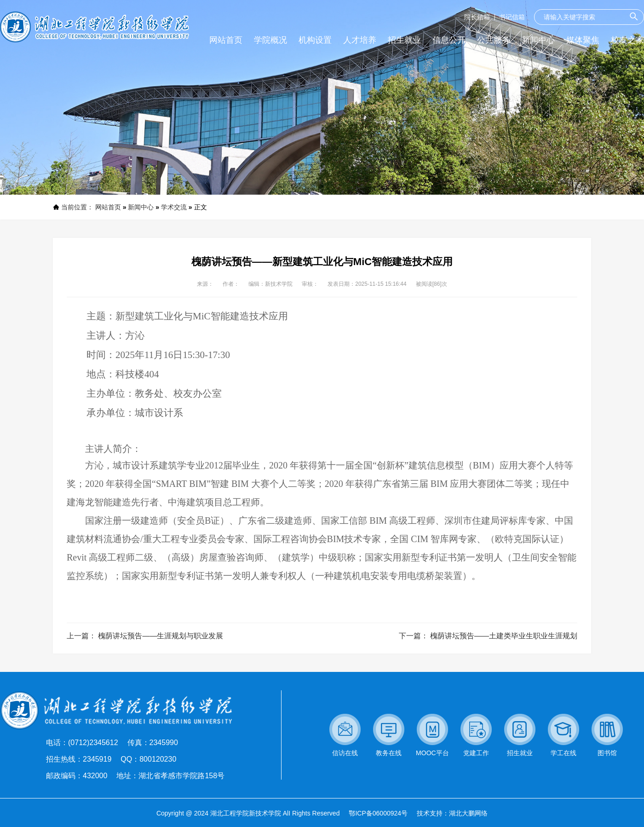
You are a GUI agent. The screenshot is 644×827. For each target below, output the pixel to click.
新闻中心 (141, 207)
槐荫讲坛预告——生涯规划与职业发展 (161, 636)
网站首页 (108, 207)
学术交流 (174, 207)
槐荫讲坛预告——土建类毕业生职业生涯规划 (504, 636)
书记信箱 (512, 17)
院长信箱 (477, 17)
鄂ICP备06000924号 (378, 813)
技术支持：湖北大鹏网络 (452, 813)
